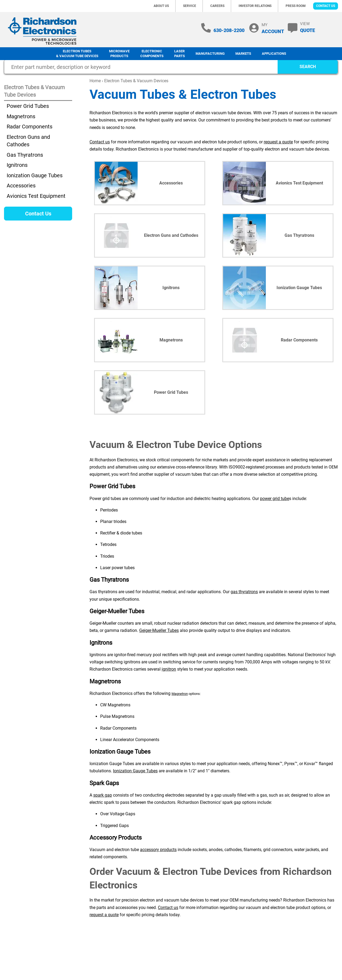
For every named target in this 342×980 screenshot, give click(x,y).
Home (95, 81)
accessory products (158, 850)
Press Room (296, 6)
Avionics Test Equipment (36, 196)
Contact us (100, 142)
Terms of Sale (315, 952)
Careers (217, 6)
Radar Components (30, 127)
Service (190, 6)
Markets (243, 54)
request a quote (278, 142)
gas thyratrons (244, 592)
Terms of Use (286, 952)
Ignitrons (17, 165)
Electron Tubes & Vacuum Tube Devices (77, 54)
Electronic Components (152, 54)
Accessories (21, 186)
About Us (161, 6)
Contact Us (326, 6)
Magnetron (180, 694)
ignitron (169, 669)
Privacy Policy (161, 971)
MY (273, 28)
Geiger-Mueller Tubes (159, 630)
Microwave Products (119, 54)
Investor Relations (255, 6)
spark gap (103, 795)
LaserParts (180, 54)
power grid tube (275, 499)
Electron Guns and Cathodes (28, 141)
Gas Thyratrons (25, 155)
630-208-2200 (229, 30)
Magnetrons (21, 116)
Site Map (185, 971)
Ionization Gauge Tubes (135, 771)
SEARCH (308, 67)
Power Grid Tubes (28, 106)
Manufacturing (210, 54)
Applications (274, 54)
